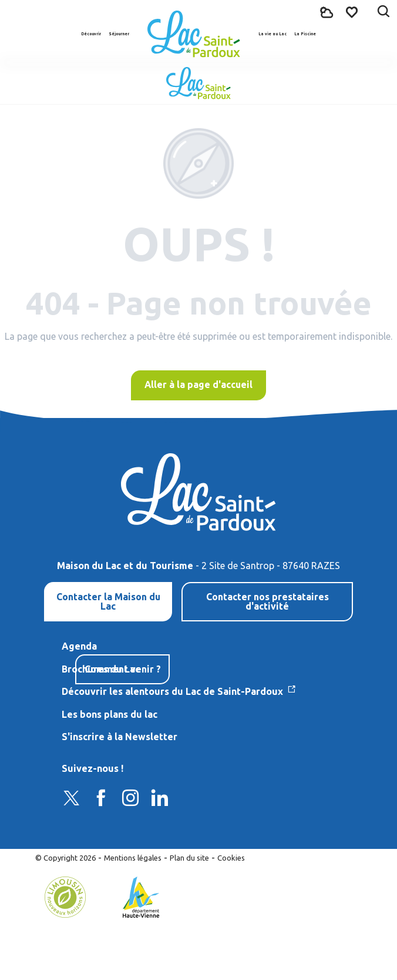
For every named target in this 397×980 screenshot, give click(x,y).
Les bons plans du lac (110, 714)
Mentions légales (133, 858)
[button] (383, 12)
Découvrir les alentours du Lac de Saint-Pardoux (174, 691)
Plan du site (189, 858)
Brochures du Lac (101, 669)
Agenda (79, 646)
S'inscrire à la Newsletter (120, 737)
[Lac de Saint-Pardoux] (198, 83)
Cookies (231, 858)
